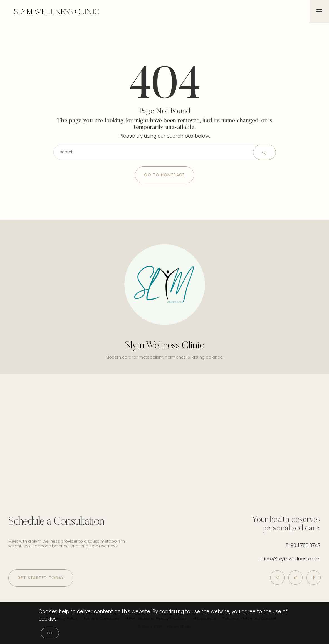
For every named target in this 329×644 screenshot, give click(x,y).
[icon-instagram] (277, 578)
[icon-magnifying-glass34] (300, 11)
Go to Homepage (164, 175)
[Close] (50, 633)
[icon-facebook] (314, 578)
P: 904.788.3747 (303, 545)
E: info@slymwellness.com (290, 559)
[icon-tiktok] (295, 578)
